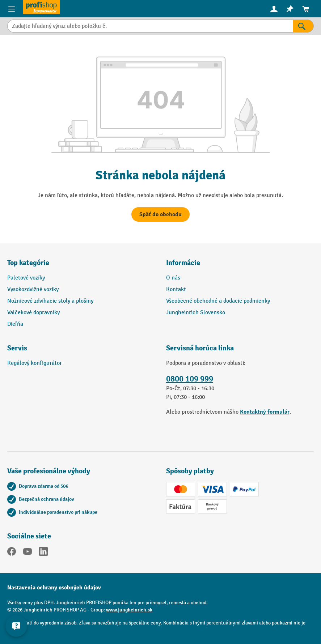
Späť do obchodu (160, 214)
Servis (17, 348)
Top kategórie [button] (28, 263)
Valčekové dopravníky (33, 313)
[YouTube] (28, 553)
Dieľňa (15, 324)
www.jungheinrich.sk (129, 610)
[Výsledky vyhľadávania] (303, 26)
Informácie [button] (183, 263)
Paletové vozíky (26, 278)
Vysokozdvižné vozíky (33, 289)
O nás (173, 278)
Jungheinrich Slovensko (196, 313)
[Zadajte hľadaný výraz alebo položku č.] (150, 26)
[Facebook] (12, 553)
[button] (81, 351)
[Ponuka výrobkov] (12, 9)
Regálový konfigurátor (35, 363)
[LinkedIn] (43, 553)
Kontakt (176, 289)
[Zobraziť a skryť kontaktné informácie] (16, 626)
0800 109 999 (190, 379)
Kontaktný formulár (265, 412)
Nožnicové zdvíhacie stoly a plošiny (50, 301)
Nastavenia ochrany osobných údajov (54, 588)
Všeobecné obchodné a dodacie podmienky (218, 301)
